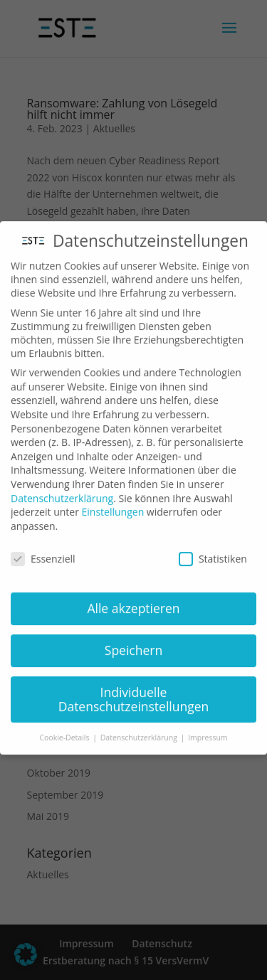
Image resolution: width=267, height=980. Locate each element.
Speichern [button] (133, 637)
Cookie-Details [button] (65, 724)
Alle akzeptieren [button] (133, 595)
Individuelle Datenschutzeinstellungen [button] (134, 686)
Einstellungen (113, 498)
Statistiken (213, 545)
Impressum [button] (208, 724)
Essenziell (43, 545)
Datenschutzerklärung (62, 485)
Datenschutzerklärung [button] (140, 724)
